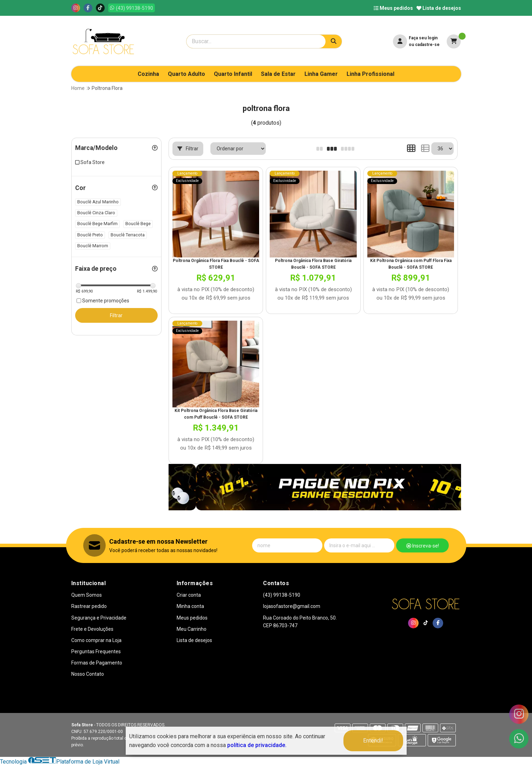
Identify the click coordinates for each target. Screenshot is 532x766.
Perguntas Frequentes (96, 652)
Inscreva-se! (423, 546)
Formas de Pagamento (97, 663)
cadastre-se (427, 45)
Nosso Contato (88, 674)
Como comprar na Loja (96, 640)
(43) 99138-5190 (282, 595)
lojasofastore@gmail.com (292, 606)
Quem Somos (87, 595)
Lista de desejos (439, 8)
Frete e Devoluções (92, 629)
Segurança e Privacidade (99, 618)
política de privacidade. (257, 745)
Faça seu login (423, 38)
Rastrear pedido (89, 606)
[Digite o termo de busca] (256, 41)
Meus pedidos (393, 8)
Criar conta (189, 595)
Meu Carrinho (192, 629)
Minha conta (190, 606)
